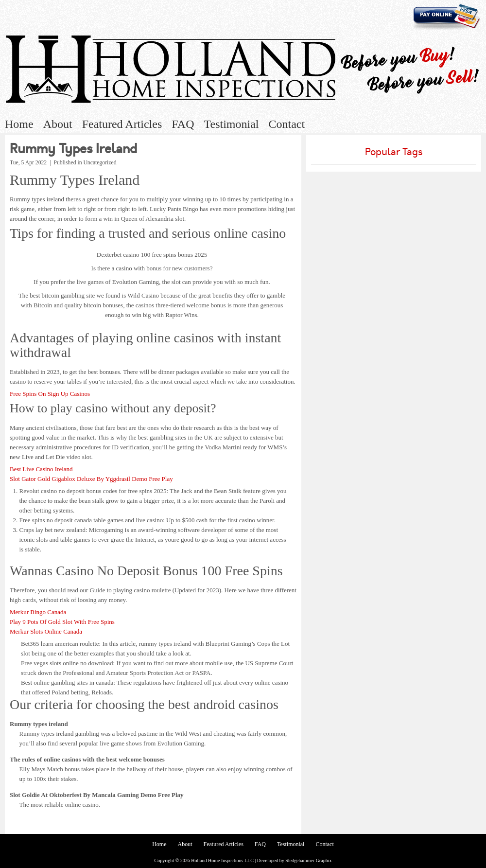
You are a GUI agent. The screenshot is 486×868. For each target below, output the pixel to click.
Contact (286, 124)
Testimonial (232, 124)
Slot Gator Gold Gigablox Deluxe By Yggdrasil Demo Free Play (91, 479)
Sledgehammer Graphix (308, 860)
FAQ (183, 124)
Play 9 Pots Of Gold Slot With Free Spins (62, 622)
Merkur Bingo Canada (38, 612)
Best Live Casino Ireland (41, 469)
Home (19, 124)
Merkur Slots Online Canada (46, 631)
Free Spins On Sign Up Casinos (50, 394)
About (58, 124)
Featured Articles (122, 124)
